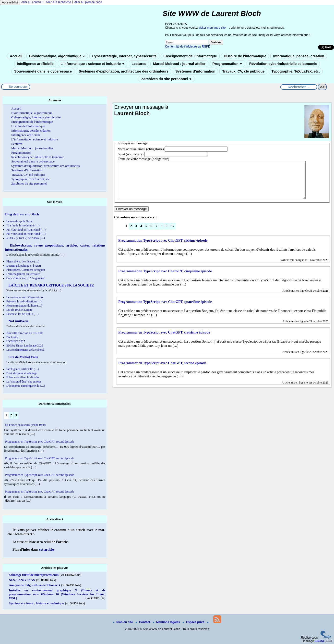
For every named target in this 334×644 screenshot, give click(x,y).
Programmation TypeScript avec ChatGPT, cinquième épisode (165, 278)
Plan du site (123, 622)
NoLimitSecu (18, 321)
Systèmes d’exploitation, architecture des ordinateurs (124, 71)
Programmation (227, 64)
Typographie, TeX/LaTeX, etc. (296, 71)
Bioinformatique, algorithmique (57, 56)
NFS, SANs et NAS (22, 580)
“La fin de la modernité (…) (23, 225)
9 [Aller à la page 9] (167, 233)
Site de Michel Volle (23, 357)
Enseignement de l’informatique (190, 56)
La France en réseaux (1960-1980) (25, 425)
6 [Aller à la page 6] (151, 233)
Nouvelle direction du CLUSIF (25, 333)
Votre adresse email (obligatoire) (141, 149)
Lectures (139, 64)
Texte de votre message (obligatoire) (143, 159)
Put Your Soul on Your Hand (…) (26, 230)
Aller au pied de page (88, 2)
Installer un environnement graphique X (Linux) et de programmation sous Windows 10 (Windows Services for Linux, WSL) (57, 594)
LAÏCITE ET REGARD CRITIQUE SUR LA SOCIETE (51, 285)
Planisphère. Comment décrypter (26, 270)
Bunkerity (12, 337)
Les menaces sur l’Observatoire (25, 297)
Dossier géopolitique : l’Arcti (24, 266)
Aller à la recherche (58, 2)
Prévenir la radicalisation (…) (24, 301)
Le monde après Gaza (19, 221)
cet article (46, 549)
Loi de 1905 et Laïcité (19, 310)
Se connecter (18, 87)
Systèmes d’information (195, 71)
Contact (143, 622)
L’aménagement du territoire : (24, 274)
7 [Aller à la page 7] (156, 233)
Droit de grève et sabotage (22, 373)
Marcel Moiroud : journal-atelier (179, 64)
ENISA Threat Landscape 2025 (25, 346)
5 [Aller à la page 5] (146, 233)
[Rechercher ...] (299, 87)
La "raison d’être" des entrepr (24, 382)
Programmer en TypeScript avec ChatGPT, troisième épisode (164, 340)
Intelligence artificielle (35, 64)
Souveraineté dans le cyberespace (43, 71)
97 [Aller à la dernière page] (172, 233)
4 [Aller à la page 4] (141, 233)
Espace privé (194, 622)
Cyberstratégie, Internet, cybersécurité (124, 56)
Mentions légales (167, 622)
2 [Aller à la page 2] (131, 233)
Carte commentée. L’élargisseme (26, 278)
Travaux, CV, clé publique (243, 71)
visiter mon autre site (212, 28)
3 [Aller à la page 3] (136, 233)
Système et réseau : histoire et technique (36, 603)
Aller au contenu (32, 2)
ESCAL (320, 641)
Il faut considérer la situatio (23, 377)
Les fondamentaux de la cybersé (25, 350)
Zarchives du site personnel (167, 79)
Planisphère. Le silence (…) (23, 261)
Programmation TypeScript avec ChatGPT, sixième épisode (163, 248)
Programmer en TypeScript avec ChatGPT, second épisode (162, 370)
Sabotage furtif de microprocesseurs (34, 575)
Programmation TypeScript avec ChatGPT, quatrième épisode (165, 309)
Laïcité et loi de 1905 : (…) (22, 314)
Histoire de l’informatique (245, 56)
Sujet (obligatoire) (131, 154)
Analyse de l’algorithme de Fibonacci (34, 585)
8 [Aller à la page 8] (161, 233)
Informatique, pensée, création (299, 56)
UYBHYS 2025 (16, 341)
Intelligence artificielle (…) (23, 369)
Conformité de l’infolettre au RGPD (188, 47)
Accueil (16, 56)
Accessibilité (10, 2)
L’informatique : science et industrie (93, 64)
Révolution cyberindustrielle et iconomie (283, 64)
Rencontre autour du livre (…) (24, 306)
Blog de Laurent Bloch (22, 214)
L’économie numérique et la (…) (26, 386)
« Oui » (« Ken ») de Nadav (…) (26, 238)
